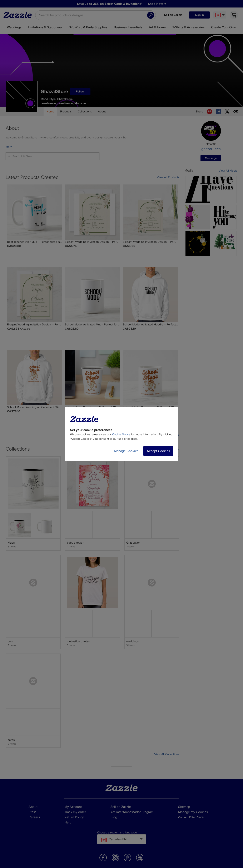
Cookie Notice (121, 434)
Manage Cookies (126, 451)
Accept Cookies (158, 451)
